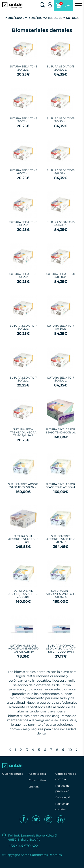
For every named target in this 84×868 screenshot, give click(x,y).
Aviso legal (62, 797)
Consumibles (25, 18)
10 (70, 750)
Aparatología (37, 774)
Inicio (9, 18)
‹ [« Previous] (10, 749)
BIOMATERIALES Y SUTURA (58, 18)
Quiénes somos (13, 774)
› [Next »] (77, 749)
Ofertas (34, 787)
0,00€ (63, 7)
